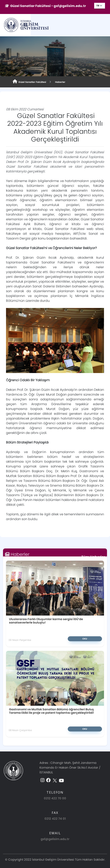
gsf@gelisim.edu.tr (55, 826)
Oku (66, 626)
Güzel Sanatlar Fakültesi (29, 82)
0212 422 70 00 (55, 785)
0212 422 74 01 (55, 806)
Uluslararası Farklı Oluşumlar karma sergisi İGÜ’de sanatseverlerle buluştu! (41, 608)
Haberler (60, 82)
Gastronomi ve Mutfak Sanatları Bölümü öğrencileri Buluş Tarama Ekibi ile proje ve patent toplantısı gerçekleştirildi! (51, 698)
